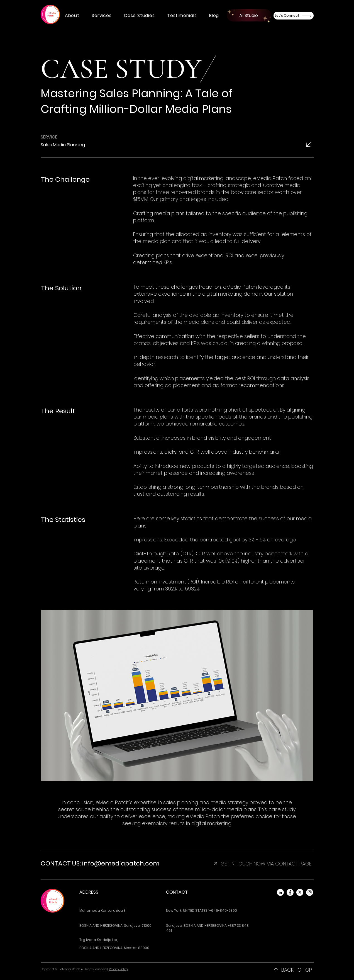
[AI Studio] (249, 15)
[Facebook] (290, 892)
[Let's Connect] (294, 16)
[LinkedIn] (280, 892)
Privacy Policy (118, 969)
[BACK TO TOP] (293, 970)
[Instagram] (310, 892)
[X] (300, 892)
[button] (72, 15)
